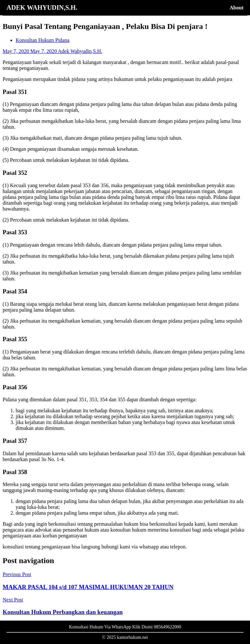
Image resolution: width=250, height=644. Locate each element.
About (236, 8)
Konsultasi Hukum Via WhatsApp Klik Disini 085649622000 (125, 627)
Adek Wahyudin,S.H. (80, 51)
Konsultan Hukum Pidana (42, 40)
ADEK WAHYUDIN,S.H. (42, 7)
